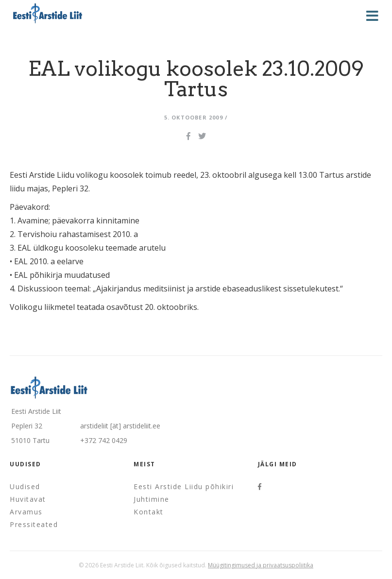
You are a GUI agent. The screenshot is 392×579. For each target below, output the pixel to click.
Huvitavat (28, 499)
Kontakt (149, 512)
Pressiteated (34, 524)
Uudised (25, 486)
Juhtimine (152, 499)
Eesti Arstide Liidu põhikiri (184, 486)
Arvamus (26, 512)
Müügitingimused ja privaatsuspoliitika (261, 565)
